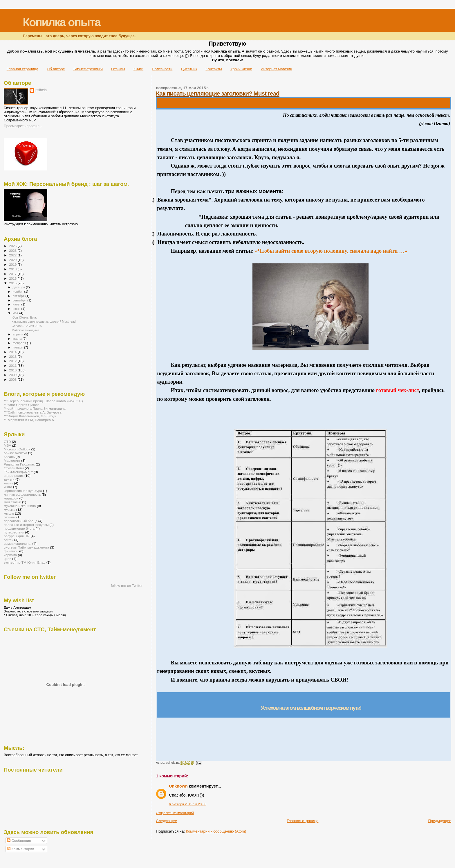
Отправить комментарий (175, 813)
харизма (10, 555)
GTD (7, 442)
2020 (13, 260)
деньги (9, 479)
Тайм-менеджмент (18, 472)
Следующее (166, 821)
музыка (10, 510)
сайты (9, 540)
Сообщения (19, 841)
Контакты (214, 69)
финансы (11, 551)
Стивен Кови (14, 468)
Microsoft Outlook (17, 449)
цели (8, 559)
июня (17, 309)
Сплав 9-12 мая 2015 (27, 326)
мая (16, 313)
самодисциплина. (18, 543)
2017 (13, 274)
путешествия (14, 532)
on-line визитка (15, 453)
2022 (13, 255)
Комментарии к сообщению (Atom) (216, 831)
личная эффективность (22, 494)
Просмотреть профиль (22, 126)
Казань (9, 457)
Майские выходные (25, 330)
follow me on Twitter (127, 586)
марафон (11, 498)
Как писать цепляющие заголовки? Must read (217, 93)
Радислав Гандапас (19, 464)
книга (8, 487)
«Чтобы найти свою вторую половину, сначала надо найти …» (331, 251)
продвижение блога (19, 528)
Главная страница (22, 69)
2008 (13, 379)
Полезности (162, 69)
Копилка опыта (61, 22)
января (18, 347)
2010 (13, 370)
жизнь (8, 483)
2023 (13, 250)
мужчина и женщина (20, 506)
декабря (19, 287)
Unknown (178, 786)
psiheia (41, 90)
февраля (20, 343)
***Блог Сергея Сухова (22, 405)
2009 (13, 375)
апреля (19, 334)
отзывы (10, 517)
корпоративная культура (23, 491)
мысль (9, 513)
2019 (13, 264)
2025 (13, 246)
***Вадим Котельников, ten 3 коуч (30, 416)
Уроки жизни (241, 69)
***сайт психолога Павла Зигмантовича (35, 408)
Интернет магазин (276, 69)
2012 (13, 361)
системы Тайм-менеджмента (26, 547)
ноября (19, 292)
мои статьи (12, 502)
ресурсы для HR (17, 536)
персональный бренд (21, 521)
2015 (13, 283)
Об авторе (56, 69)
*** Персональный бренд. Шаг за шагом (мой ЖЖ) (43, 401)
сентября (20, 300)
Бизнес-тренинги (88, 69)
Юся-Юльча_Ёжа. (24, 317)
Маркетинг (12, 460)
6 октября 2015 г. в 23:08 (188, 804)
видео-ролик (14, 476)
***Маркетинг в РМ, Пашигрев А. (29, 420)
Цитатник (189, 69)
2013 (13, 356)
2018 (13, 269)
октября (19, 296)
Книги (138, 69)
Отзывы (118, 69)
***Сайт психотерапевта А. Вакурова (33, 412)
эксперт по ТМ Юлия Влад (25, 562)
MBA (7, 445)
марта (18, 339)
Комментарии (20, 849)
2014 (13, 352)
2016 (13, 278)
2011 (13, 365)
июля (17, 304)
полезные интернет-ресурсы (26, 525)
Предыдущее (440, 821)
